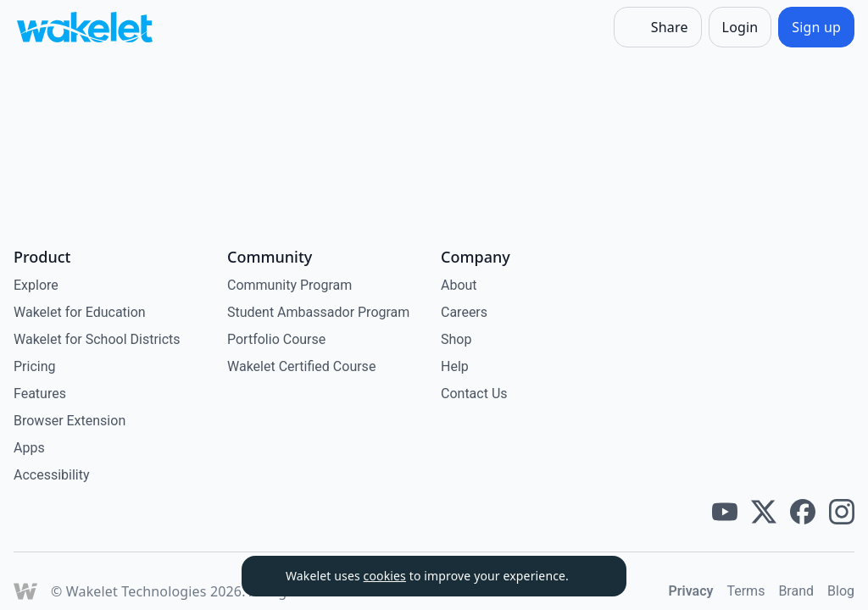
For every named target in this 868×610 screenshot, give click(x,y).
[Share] (658, 27)
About (459, 285)
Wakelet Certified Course (301, 366)
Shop (456, 339)
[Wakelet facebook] (803, 512)
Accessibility (52, 475)
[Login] (740, 27)
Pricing (35, 366)
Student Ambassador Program (318, 312)
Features (40, 394)
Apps (29, 448)
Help (455, 366)
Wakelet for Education (80, 312)
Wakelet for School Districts (97, 339)
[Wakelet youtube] (725, 512)
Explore (36, 285)
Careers (464, 312)
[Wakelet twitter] (764, 512)
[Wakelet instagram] (842, 512)
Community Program (289, 285)
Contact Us (474, 394)
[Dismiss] (593, 576)
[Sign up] (816, 27)
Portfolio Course (276, 339)
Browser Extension (70, 421)
